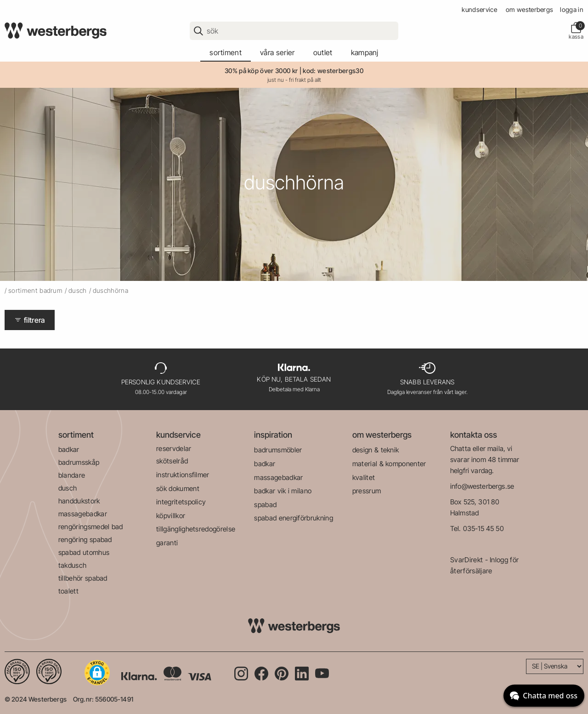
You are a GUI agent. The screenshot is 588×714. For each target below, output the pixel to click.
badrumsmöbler (278, 450)
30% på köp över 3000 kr (261, 71)
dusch (78, 290)
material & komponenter (389, 464)
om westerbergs (529, 9)
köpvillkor (171, 516)
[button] (97, 673)
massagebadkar (83, 514)
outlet (323, 52)
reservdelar (174, 448)
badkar (69, 449)
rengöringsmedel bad (91, 527)
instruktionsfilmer (183, 475)
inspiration (273, 435)
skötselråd (172, 461)
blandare (72, 475)
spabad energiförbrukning (294, 518)
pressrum (367, 491)
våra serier (277, 52)
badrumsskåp (79, 462)
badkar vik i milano (283, 491)
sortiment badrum (35, 290)
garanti (167, 543)
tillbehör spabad (83, 578)
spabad (265, 505)
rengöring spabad (85, 540)
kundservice (479, 9)
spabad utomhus (84, 552)
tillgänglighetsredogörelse (196, 529)
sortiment (226, 52)
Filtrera (30, 320)
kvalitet (364, 477)
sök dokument (178, 488)
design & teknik (376, 450)
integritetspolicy (181, 502)
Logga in (572, 9)
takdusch (73, 565)
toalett (68, 591)
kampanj (365, 52)
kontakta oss (474, 435)
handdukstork (79, 501)
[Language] (555, 666)
